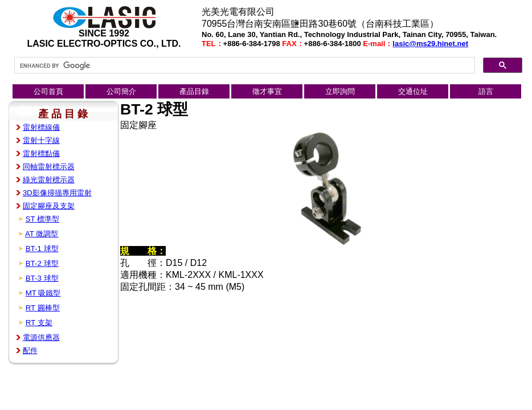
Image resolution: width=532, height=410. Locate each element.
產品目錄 (194, 91)
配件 (30, 350)
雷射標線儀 (41, 127)
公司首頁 (48, 91)
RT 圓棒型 (43, 308)
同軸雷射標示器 (49, 167)
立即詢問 (340, 91)
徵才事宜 (267, 91)
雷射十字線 (41, 140)
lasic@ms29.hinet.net (430, 44)
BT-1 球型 (42, 249)
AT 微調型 (42, 234)
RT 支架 (39, 323)
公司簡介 (121, 91)
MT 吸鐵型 (43, 293)
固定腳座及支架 (49, 206)
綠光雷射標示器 (49, 180)
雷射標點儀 (41, 153)
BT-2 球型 (42, 263)
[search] (244, 65)
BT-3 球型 (42, 278)
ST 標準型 (43, 219)
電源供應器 (41, 337)
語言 (486, 91)
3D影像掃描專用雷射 (57, 193)
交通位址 (413, 91)
